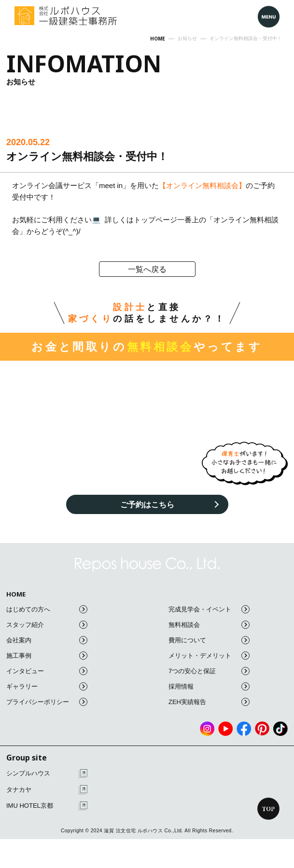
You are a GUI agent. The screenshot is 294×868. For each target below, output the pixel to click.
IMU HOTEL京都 (47, 806)
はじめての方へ (47, 609)
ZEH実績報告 (209, 702)
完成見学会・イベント (209, 609)
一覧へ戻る (147, 269)
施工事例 (47, 656)
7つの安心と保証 (209, 671)
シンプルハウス (47, 774)
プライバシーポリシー (47, 702)
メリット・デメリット (209, 656)
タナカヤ (47, 790)
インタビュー (47, 671)
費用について (209, 640)
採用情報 (209, 686)
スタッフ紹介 (47, 625)
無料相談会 (209, 625)
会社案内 (47, 640)
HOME (16, 594)
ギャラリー (47, 686)
